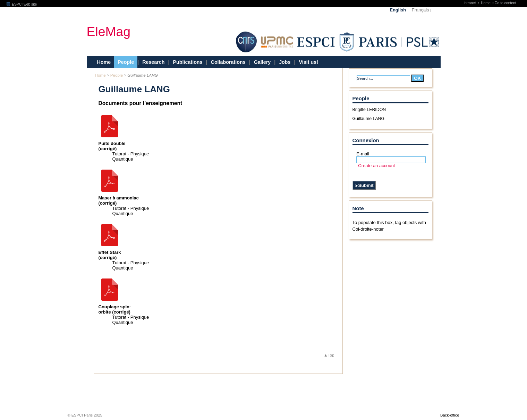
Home (486, 3)
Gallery (262, 62)
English (398, 10)
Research (153, 62)
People (126, 62)
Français (420, 10)
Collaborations (228, 62)
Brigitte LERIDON (369, 110)
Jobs (285, 62)
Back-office (450, 415)
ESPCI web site (22, 4)
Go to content (505, 3)
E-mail (363, 154)
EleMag (109, 31)
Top (331, 355)
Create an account (376, 166)
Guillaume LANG (369, 119)
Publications (188, 62)
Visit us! (309, 62)
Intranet (470, 3)
